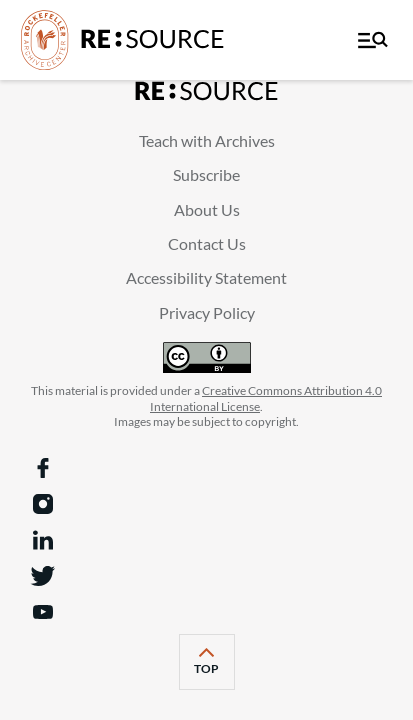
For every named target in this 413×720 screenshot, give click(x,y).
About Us (207, 209)
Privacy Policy (207, 312)
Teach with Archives (207, 140)
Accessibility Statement (206, 277)
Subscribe (206, 174)
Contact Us (207, 243)
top (214, 668)
